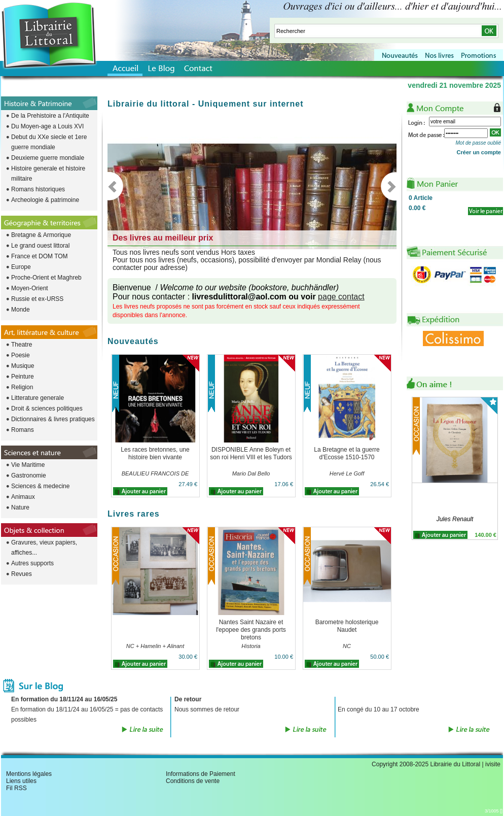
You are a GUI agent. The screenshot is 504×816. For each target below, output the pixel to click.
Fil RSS (16, 788)
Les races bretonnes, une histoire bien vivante (155, 453)
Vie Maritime (28, 465)
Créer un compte (479, 152)
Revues (22, 574)
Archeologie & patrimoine (45, 200)
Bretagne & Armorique (41, 235)
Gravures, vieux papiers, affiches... (44, 548)
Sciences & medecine (40, 486)
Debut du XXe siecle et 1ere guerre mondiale (49, 142)
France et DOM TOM (40, 256)
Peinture (23, 377)
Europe (21, 267)
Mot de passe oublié (478, 143)
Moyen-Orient (30, 288)
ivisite (493, 764)
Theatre (22, 345)
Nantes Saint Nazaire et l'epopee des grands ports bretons (251, 630)
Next (389, 186)
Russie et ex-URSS (37, 299)
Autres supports (32, 563)
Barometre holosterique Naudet (347, 626)
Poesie (21, 355)
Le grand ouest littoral (40, 246)
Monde (21, 310)
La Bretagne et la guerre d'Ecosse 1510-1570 (347, 453)
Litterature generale (38, 398)
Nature (20, 507)
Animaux (23, 497)
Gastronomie (29, 475)
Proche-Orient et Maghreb (46, 278)
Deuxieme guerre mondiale (48, 158)
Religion (22, 387)
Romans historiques (38, 189)
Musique (23, 366)
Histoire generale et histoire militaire (48, 174)
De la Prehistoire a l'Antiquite (50, 116)
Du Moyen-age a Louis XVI (47, 126)
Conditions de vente (193, 781)
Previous (115, 186)
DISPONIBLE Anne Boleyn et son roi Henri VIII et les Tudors (251, 453)
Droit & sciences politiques (47, 409)
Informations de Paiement (201, 774)
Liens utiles (21, 781)
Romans (23, 430)
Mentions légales (29, 774)
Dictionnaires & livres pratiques (53, 419)
